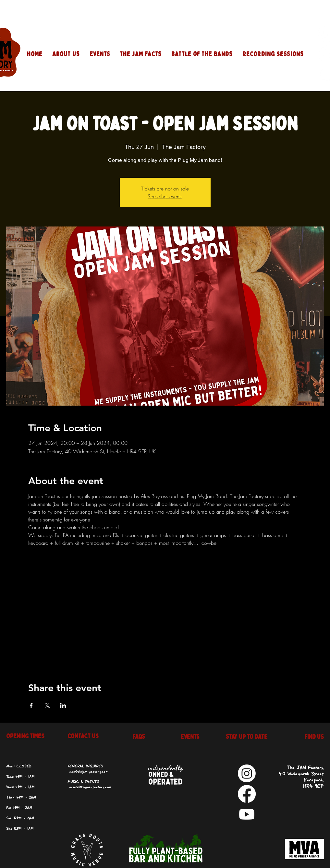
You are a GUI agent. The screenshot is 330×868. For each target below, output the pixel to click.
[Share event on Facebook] (31, 705)
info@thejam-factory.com (88, 772)
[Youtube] (247, 814)
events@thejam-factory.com (90, 787)
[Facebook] (247, 794)
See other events (165, 196)
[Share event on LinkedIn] (63, 705)
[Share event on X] (47, 705)
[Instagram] (247, 773)
